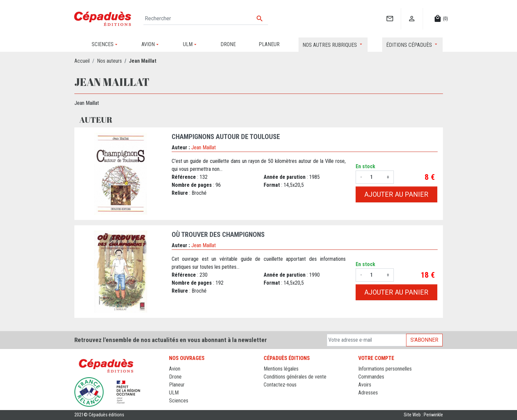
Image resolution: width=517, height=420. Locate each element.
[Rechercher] (206, 19)
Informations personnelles (385, 369)
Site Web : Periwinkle (423, 415)
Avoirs (365, 385)
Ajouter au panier (396, 194)
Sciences (179, 401)
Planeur (177, 385)
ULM (174, 393)
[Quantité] (374, 177)
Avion (175, 369)
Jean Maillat (204, 147)
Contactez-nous (280, 385)
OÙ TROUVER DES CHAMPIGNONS (218, 235)
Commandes (371, 377)
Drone (175, 377)
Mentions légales (281, 369)
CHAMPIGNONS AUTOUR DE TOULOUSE (226, 137)
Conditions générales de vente (295, 377)
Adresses (368, 393)
